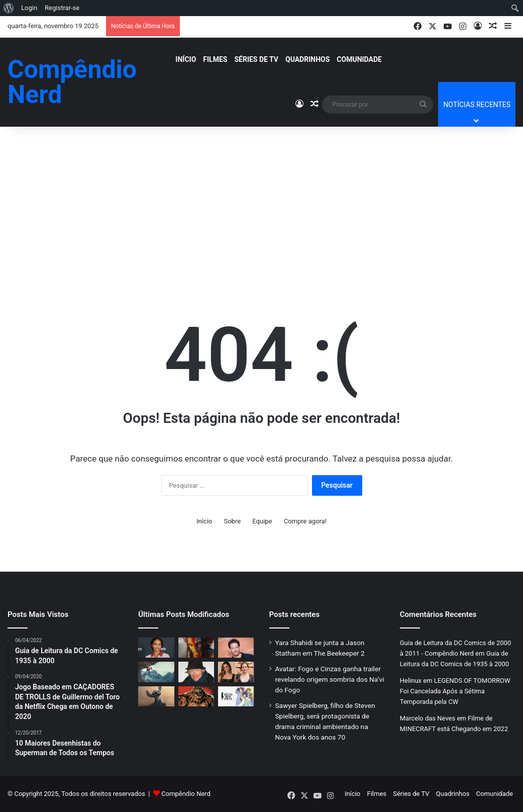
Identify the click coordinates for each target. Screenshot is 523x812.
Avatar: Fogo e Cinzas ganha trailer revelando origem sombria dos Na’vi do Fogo (330, 679)
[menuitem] (9, 8)
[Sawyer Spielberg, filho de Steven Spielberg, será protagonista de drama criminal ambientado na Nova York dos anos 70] (236, 648)
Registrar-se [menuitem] (62, 8)
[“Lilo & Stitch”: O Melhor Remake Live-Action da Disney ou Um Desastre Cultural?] (156, 696)
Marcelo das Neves (428, 718)
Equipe (262, 521)
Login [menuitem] (29, 8)
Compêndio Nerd (186, 794)
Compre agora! (305, 521)
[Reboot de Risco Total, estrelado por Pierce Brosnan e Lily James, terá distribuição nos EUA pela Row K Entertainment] (156, 672)
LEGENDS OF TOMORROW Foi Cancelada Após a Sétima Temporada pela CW (455, 691)
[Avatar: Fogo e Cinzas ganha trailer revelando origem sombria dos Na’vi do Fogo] (196, 648)
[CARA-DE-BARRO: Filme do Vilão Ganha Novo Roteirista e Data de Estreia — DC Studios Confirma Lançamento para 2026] (196, 696)
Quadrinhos (307, 59)
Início (186, 59)
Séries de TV (256, 59)
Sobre (232, 521)
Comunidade (359, 59)
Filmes (215, 59)
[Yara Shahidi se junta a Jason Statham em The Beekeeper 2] (156, 648)
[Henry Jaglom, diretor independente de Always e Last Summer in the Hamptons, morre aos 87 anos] (196, 672)
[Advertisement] (261, 202)
